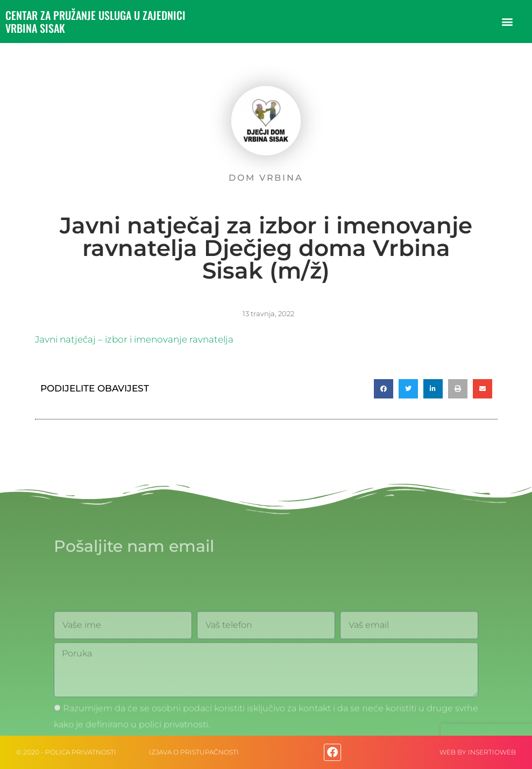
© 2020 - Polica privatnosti (66, 752)
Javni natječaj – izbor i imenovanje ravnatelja (134, 339)
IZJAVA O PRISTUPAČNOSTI (194, 752)
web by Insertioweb (478, 752)
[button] (507, 22)
